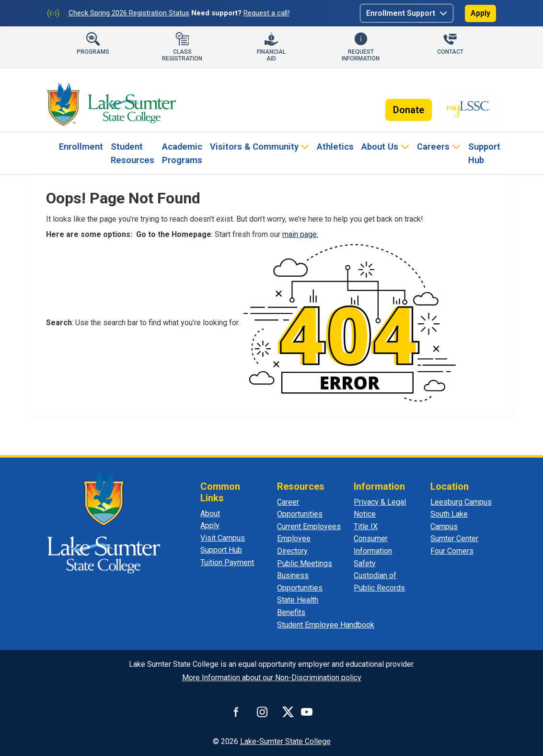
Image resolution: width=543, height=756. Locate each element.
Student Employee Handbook (326, 625)
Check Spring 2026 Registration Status (129, 13)
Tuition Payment (227, 562)
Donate (409, 110)
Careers (433, 147)
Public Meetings (305, 563)
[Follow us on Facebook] (236, 712)
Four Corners (452, 551)
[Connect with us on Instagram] (262, 712)
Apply (480, 13)
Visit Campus (223, 538)
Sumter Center (454, 538)
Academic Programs (182, 153)
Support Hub (484, 153)
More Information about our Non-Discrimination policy (272, 678)
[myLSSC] (468, 108)
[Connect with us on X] (288, 712)
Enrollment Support (402, 13)
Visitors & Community (254, 147)
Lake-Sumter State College (285, 741)
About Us (380, 147)
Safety (365, 563)
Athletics (335, 147)
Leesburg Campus (461, 502)
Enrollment (81, 147)
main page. (300, 234)
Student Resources (133, 153)
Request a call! (266, 13)
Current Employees (309, 526)
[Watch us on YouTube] (307, 712)
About (210, 514)
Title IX (366, 526)
